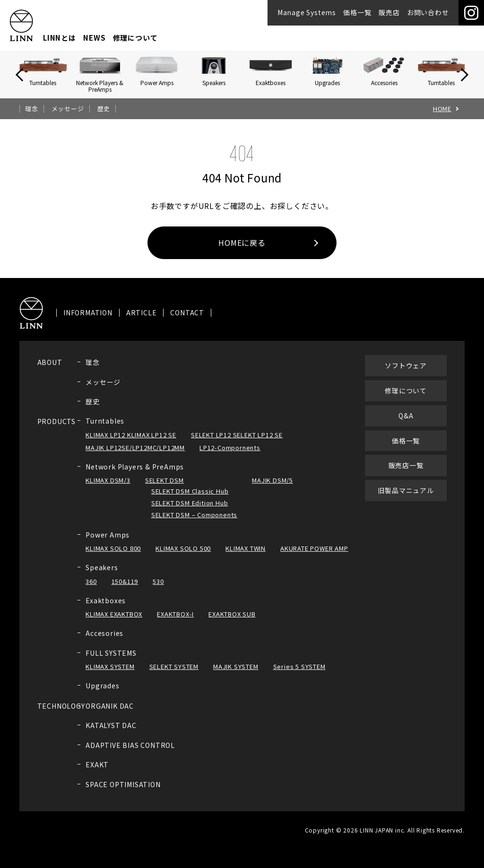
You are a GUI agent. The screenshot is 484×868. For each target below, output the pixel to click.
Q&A (406, 423)
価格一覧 (357, 12)
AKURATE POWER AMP (314, 556)
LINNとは (60, 38)
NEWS (94, 38)
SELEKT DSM (164, 488)
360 (91, 589)
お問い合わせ (428, 12)
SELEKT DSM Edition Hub (190, 510)
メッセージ (68, 109)
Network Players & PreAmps (135, 474)
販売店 (389, 12)
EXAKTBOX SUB (232, 622)
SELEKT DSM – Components (194, 522)
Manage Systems (307, 12)
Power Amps (108, 543)
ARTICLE (142, 321)
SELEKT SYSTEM (174, 674)
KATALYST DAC (111, 733)
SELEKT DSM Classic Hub (190, 499)
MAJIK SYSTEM (236, 674)
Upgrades (102, 694)
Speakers (102, 575)
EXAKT (97, 773)
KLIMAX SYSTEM (110, 674)
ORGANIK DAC (110, 713)
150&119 (125, 589)
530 (158, 589)
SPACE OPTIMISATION (123, 792)
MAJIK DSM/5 (272, 488)
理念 (32, 109)
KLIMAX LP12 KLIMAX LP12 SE (131, 442)
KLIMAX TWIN (246, 556)
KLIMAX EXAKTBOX (114, 622)
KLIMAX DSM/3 (108, 488)
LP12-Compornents (230, 455)
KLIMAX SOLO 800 (113, 556)
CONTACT (187, 321)
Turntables (105, 429)
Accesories (104, 641)
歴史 (104, 109)
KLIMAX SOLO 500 (183, 556)
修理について (135, 38)
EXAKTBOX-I (175, 622)
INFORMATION (88, 321)
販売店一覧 (406, 473)
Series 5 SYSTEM (299, 674)
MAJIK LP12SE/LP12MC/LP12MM (135, 455)
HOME (442, 109)
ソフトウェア (406, 373)
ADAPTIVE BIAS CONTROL (130, 753)
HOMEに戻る (242, 243)
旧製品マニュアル (406, 498)
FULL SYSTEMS (111, 660)
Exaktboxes (106, 608)
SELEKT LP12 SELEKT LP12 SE (237, 442)
